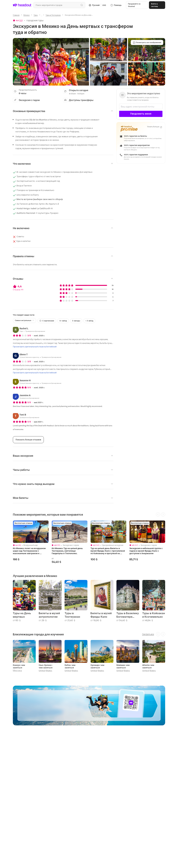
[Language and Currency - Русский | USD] (97, 5)
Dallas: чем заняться (70, 666)
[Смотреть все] (148, 634)
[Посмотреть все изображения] (147, 42)
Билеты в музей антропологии (49, 615)
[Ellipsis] (42, 16)
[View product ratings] (18, 20)
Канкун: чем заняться (19, 666)
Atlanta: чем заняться (148, 666)
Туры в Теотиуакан (72, 615)
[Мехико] (27, 15)
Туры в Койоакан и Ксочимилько (154, 615)
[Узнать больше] (154, 127)
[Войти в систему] (157, 5)
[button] (137, 5)
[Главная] (16, 15)
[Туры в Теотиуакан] (53, 15)
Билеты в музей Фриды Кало (101, 615)
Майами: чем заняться (123, 666)
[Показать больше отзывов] (28, 440)
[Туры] (36, 15)
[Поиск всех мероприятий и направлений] (59, 5)
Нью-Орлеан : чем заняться (46, 666)
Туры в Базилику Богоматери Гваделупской (128, 615)
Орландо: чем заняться (97, 666)
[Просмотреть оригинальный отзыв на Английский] (35, 347)
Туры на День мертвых (22, 615)
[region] (89, 542)
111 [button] (21, 20)
